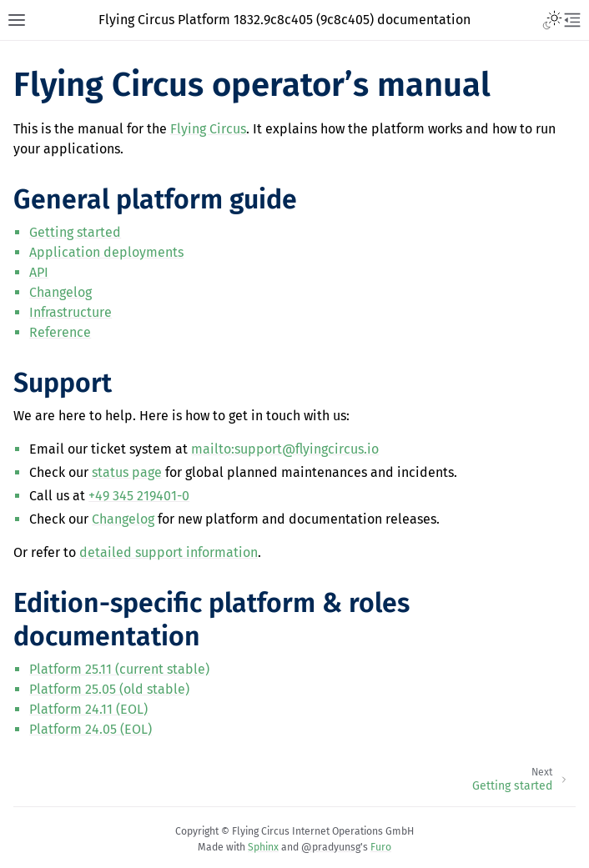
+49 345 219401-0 (139, 496)
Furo (381, 847)
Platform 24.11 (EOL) (88, 709)
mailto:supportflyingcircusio (285, 449)
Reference (60, 332)
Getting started (75, 232)
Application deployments (106, 252)
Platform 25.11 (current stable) (119, 669)
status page (127, 472)
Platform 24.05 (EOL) (91, 729)
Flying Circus (208, 129)
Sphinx (263, 847)
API (39, 272)
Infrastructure (70, 312)
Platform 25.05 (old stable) (109, 689)
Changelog (60, 292)
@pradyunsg (331, 847)
